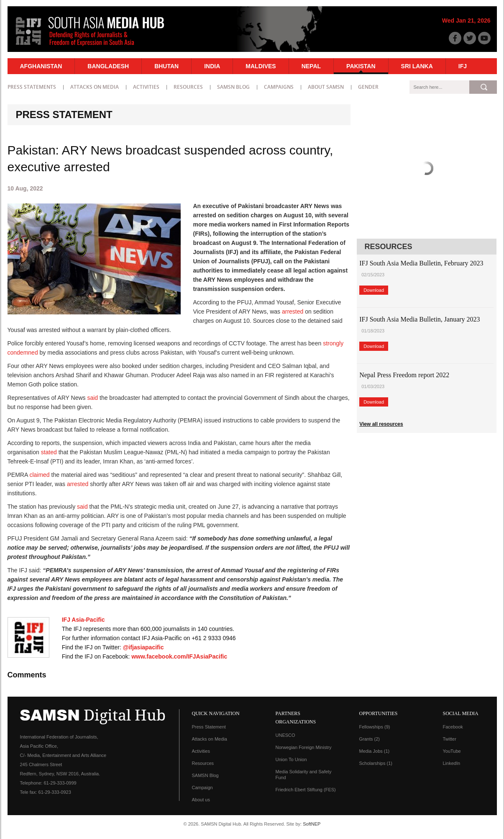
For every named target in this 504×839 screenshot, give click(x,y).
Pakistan (361, 66)
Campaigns (279, 87)
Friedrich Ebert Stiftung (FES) (306, 790)
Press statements (32, 87)
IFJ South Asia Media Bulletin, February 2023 (421, 263)
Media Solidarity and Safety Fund (304, 775)
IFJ (463, 66)
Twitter (450, 739)
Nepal (311, 66)
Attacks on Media (95, 87)
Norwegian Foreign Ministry (304, 747)
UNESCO (285, 735)
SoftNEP (312, 824)
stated (49, 452)
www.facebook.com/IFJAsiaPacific (179, 656)
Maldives (261, 66)
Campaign (202, 788)
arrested (293, 311)
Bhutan (166, 66)
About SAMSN (326, 87)
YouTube (452, 751)
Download (374, 290)
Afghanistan (41, 66)
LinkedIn (452, 763)
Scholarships (376, 763)
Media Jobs (375, 751)
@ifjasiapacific (143, 647)
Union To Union (291, 759)
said (92, 398)
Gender (368, 87)
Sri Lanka (417, 66)
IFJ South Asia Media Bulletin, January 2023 (420, 319)
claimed (39, 475)
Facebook (453, 727)
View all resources (381, 424)
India (212, 66)
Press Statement (209, 727)
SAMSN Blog (233, 87)
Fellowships (375, 727)
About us (201, 800)
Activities (146, 87)
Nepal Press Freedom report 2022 (404, 375)
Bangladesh (108, 66)
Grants (370, 739)
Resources (188, 87)
